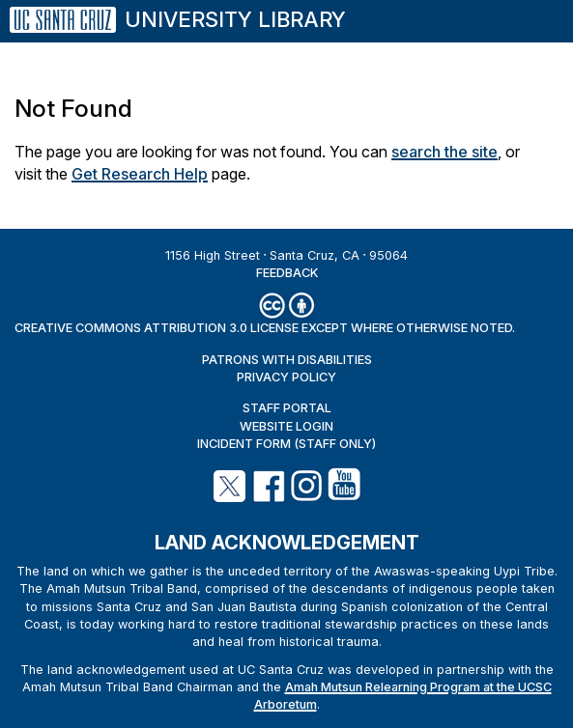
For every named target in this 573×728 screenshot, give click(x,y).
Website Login (286, 426)
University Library (235, 19)
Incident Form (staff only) (286, 444)
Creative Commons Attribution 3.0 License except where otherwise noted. (265, 328)
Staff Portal (287, 408)
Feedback (287, 273)
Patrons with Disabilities (287, 360)
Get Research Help (140, 174)
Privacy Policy (286, 377)
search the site (444, 152)
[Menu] (533, 12)
